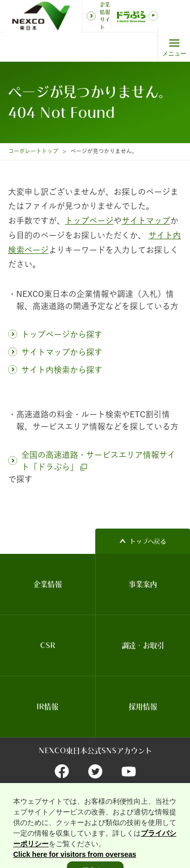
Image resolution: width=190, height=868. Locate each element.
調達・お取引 (143, 645)
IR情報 (47, 707)
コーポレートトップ (33, 151)
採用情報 (143, 707)
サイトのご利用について (42, 803)
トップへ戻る (148, 541)
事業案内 (143, 584)
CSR (48, 645)
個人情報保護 (150, 803)
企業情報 (48, 584)
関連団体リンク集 (102, 803)
